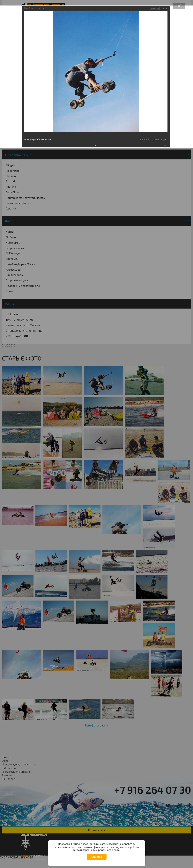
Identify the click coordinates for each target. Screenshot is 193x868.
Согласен (97, 857)
